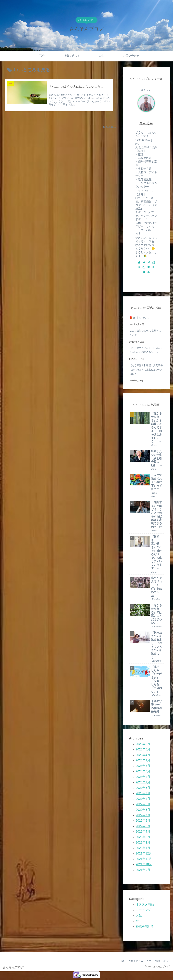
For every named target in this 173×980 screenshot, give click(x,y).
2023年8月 (143, 788)
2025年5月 (143, 749)
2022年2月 (143, 843)
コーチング (143, 910)
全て (139, 921)
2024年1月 (143, 782)
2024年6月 (143, 766)
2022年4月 (143, 832)
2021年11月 (144, 859)
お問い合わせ (162, 961)
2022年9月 (143, 804)
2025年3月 (143, 760)
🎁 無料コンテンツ (140, 318)
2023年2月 (143, 799)
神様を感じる (145, 926)
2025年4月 (143, 755)
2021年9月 (143, 870)
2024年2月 (143, 777)
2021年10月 (144, 864)
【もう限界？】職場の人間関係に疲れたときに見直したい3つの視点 (146, 370)
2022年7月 (143, 815)
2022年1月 (143, 848)
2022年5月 (143, 826)
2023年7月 (143, 793)
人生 (139, 915)
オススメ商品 (145, 904)
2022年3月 (143, 837)
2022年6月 (143, 821)
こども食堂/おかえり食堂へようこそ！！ (145, 333)
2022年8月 (143, 810)
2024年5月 (143, 771)
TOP (123, 961)
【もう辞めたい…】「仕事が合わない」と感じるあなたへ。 (146, 350)
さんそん (146, 123)
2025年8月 (143, 744)
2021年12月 (144, 853)
